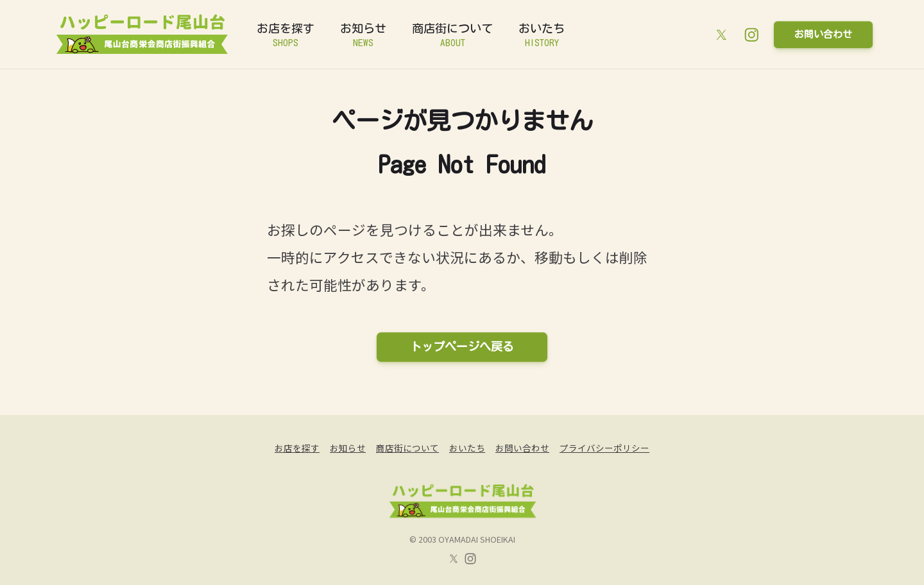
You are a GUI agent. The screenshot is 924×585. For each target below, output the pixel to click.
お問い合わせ (823, 34)
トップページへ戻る (462, 346)
